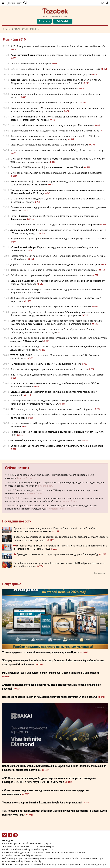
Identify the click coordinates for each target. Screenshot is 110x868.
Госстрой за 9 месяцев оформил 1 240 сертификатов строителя (45, 102)
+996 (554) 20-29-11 (55, 852)
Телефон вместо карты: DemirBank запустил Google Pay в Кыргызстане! (42, 802)
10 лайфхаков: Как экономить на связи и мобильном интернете (46, 364)
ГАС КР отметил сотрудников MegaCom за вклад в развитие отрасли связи (51, 275)
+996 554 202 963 (16, 846)
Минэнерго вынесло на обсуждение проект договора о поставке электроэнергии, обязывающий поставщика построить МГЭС (55, 402)
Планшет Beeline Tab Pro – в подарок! (31, 64)
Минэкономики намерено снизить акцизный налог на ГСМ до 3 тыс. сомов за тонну (57, 150)
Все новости (100, 573)
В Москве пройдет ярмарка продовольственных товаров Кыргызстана (49, 369)
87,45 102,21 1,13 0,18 (21, 29)
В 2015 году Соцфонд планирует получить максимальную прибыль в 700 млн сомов (57, 375)
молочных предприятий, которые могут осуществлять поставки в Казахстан (57, 446)
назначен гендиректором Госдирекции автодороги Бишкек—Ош (58, 55)
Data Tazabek (63, 21)
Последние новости (17, 521)
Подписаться (44, 21)
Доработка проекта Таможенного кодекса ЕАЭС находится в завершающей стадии (55, 264)
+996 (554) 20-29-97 (35, 852)
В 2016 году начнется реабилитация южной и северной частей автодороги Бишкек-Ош (58, 46)
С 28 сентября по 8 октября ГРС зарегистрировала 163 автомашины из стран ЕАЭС (55, 69)
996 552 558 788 (34, 846)
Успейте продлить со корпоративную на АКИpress (40, 652)
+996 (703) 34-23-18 (76, 852)
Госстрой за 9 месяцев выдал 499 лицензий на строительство (44, 88)
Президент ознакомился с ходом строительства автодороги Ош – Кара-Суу (58, 554)
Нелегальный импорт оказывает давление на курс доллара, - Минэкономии (52, 125)
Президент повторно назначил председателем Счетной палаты (49, 697)
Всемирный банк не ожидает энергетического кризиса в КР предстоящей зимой (54, 270)
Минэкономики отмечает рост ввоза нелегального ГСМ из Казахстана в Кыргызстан (56, 173)
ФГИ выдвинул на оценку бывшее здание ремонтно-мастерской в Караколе (52, 409)
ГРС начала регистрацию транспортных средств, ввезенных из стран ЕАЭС (51, 306)
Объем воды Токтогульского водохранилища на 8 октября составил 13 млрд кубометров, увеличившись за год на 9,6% (52, 331)
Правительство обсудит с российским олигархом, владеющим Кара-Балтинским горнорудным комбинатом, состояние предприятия (58, 314)
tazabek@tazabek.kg (20, 849)
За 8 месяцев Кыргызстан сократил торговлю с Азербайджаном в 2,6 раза (51, 74)
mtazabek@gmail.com (42, 849)
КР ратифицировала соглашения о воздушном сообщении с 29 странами (55, 224)
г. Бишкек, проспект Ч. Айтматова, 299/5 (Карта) (27, 843)
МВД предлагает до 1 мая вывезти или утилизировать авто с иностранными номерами (51, 673)
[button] (25, 3)
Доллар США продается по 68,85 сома (46, 440)
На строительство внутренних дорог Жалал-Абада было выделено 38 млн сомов (55, 131)
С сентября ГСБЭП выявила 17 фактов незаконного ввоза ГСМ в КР (47, 167)
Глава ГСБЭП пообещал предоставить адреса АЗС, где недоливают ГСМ (49, 145)
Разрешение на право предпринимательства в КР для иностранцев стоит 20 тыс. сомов (58, 239)
